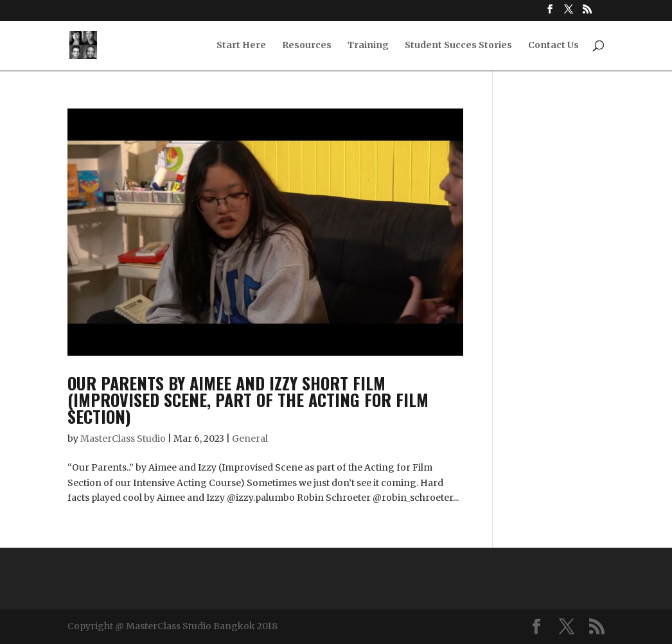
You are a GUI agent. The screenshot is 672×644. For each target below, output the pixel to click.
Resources (307, 46)
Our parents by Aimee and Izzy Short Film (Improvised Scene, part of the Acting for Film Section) (248, 400)
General (250, 439)
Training (368, 46)
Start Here (241, 46)
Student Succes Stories (458, 46)
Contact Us (553, 46)
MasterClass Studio (123, 439)
